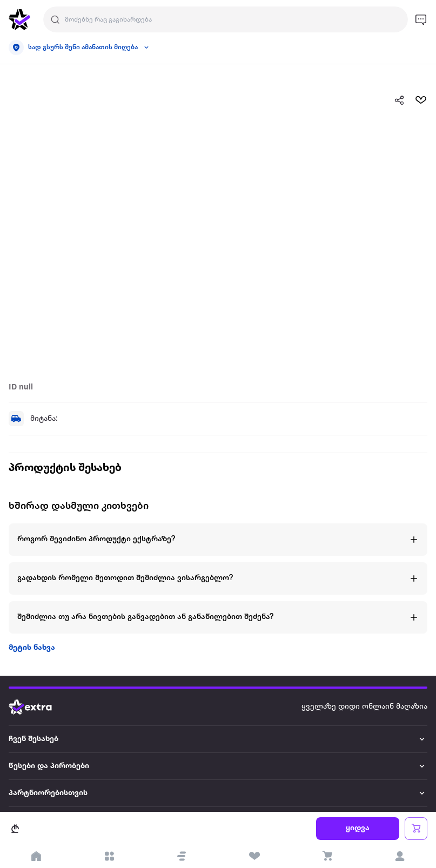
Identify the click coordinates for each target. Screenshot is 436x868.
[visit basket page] (327, 856)
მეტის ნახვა (32, 648)
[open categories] (109, 856)
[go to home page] (19, 19)
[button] (182, 856)
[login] (400, 856)
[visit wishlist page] (255, 856)
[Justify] (55, 19)
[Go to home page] (38, 707)
